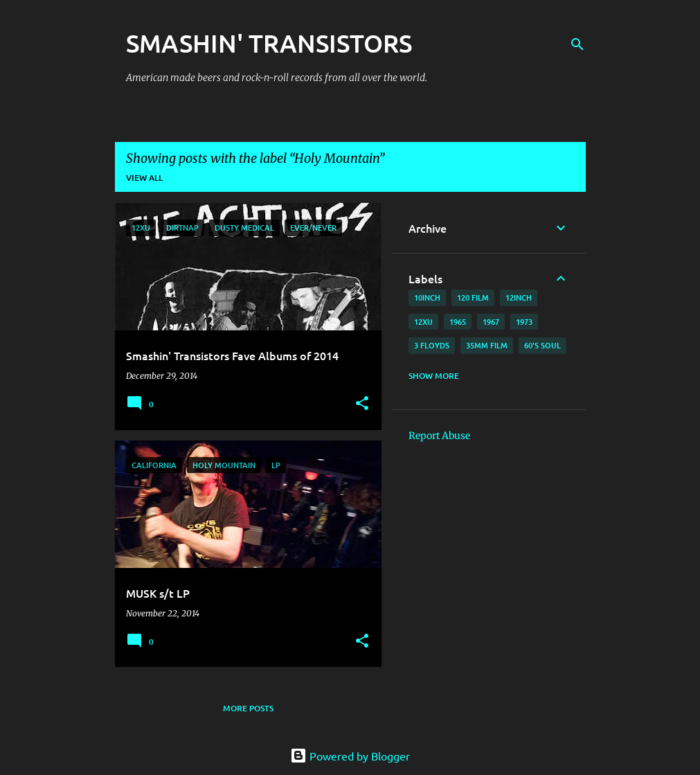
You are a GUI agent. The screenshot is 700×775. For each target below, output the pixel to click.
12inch (519, 297)
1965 (458, 322)
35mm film (487, 345)
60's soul (542, 345)
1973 (524, 322)
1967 (491, 322)
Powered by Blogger (350, 756)
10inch (427, 297)
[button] (362, 404)
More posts (248, 708)
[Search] (577, 44)
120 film (473, 297)
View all (144, 178)
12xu (423, 322)
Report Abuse (439, 436)
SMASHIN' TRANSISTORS (269, 43)
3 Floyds (432, 345)
